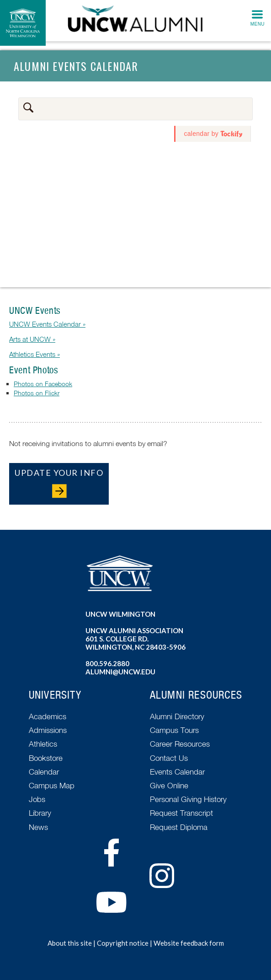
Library (40, 813)
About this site (70, 943)
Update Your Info (59, 473)
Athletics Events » (35, 354)
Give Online (169, 785)
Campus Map (52, 785)
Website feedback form (189, 943)
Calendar (44, 772)
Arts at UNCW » (32, 339)
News (38, 827)
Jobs (37, 799)
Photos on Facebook (43, 384)
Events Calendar (177, 772)
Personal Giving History (188, 799)
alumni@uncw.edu (120, 672)
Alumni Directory (177, 716)
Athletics (43, 744)
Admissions (48, 730)
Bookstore (46, 758)
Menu (258, 24)
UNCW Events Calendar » (47, 324)
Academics (48, 716)
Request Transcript (181, 813)
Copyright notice (123, 943)
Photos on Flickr (37, 393)
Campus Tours (174, 730)
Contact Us (169, 758)
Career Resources (180, 744)
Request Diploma (179, 827)
